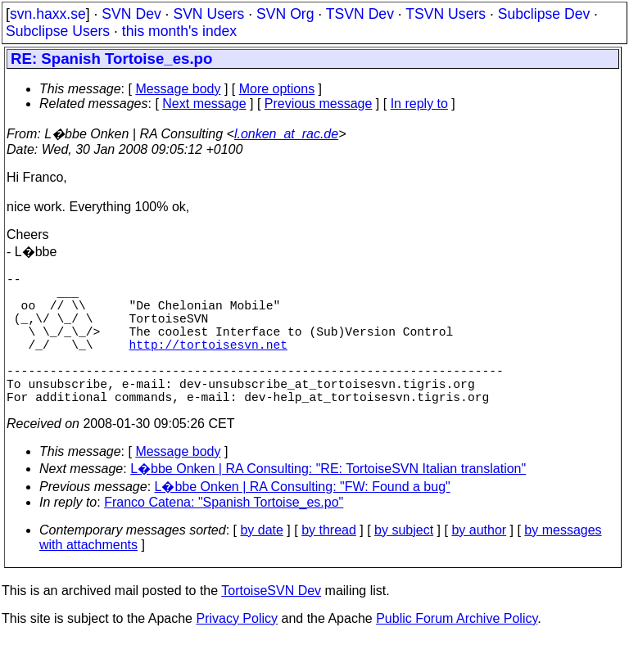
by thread (329, 563)
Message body (178, 89)
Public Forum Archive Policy (457, 651)
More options (277, 89)
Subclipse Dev (544, 14)
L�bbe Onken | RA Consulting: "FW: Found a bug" (303, 519)
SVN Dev (131, 14)
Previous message (319, 104)
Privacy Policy (237, 651)
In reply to (419, 104)
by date (261, 563)
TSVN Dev (360, 14)
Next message (204, 104)
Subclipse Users (58, 31)
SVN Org (285, 14)
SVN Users (208, 14)
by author (479, 563)
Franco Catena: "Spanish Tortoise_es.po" (224, 535)
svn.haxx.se (48, 14)
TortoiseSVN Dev (271, 623)
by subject (404, 563)
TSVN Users (446, 14)
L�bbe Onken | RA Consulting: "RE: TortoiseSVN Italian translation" (328, 501)
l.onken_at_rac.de (286, 134)
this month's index (179, 31)
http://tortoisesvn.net (208, 363)
